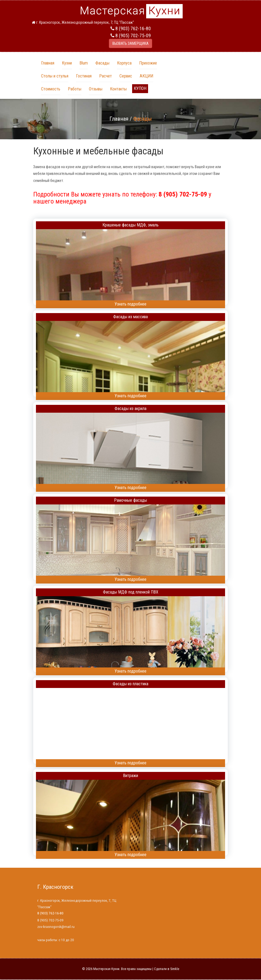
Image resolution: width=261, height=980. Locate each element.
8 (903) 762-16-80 (133, 28)
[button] (140, 89)
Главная (119, 119)
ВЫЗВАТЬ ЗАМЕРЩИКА (130, 43)
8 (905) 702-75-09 (133, 35)
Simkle (175, 969)
